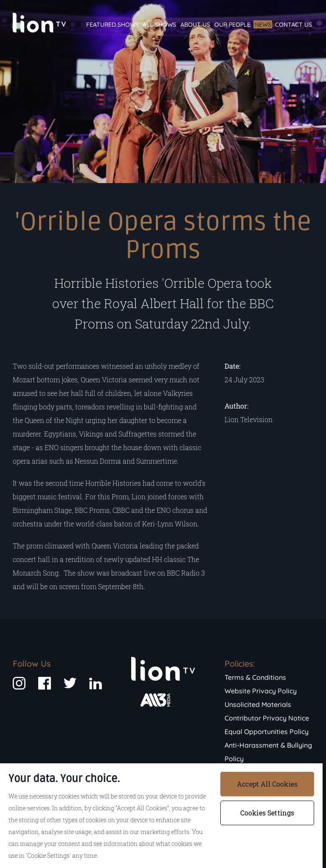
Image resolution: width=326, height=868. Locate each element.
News (263, 25)
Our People (232, 25)
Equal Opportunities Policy (267, 732)
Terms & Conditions (255, 677)
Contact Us (294, 25)
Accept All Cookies (267, 784)
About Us (195, 25)
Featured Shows (112, 25)
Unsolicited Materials (258, 704)
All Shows (159, 25)
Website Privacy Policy (261, 691)
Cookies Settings (267, 813)
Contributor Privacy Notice (267, 718)
